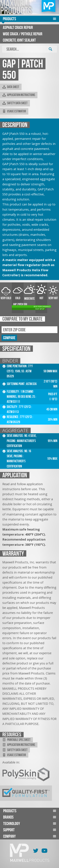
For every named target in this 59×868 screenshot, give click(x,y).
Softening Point (14, 384)
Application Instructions (19, 95)
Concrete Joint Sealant (19, 40)
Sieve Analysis (13, 436)
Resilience (11, 417)
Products (9, 19)
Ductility (10, 407)
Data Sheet (11, 87)
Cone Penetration (15, 366)
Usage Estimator (14, 111)
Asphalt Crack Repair (18, 27)
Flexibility (11, 392)
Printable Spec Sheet (16, 740)
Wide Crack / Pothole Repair (23, 34)
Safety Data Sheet (15, 103)
